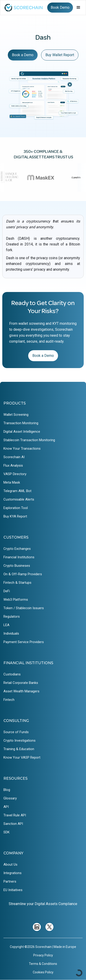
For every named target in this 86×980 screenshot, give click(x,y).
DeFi (7, 591)
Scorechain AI (14, 457)
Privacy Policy (43, 955)
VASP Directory (15, 474)
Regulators (12, 617)
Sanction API (13, 824)
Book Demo (60, 7)
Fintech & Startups (17, 583)
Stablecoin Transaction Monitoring (29, 440)
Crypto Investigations (19, 741)
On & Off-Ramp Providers (23, 574)
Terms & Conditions (43, 964)
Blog (7, 790)
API (6, 807)
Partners (10, 881)
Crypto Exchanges (17, 549)
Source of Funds (16, 732)
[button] (78, 8)
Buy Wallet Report (60, 55)
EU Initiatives (13, 890)
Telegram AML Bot (17, 491)
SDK (7, 832)
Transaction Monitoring (21, 423)
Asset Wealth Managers (21, 691)
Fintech (9, 700)
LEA (6, 625)
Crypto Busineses (17, 566)
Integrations (12, 873)
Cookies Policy (43, 972)
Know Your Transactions (22, 449)
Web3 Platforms (16, 600)
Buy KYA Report (15, 516)
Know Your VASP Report (22, 757)
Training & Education (19, 749)
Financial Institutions (19, 557)
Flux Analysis (13, 465)
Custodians (12, 674)
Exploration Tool (16, 508)
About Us (10, 864)
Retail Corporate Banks (21, 683)
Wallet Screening (16, 415)
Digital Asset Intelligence (22, 432)
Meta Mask (12, 482)
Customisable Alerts (19, 499)
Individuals (11, 633)
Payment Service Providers (24, 642)
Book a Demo (23, 55)
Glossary (10, 798)
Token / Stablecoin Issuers (24, 608)
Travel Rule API (15, 815)
